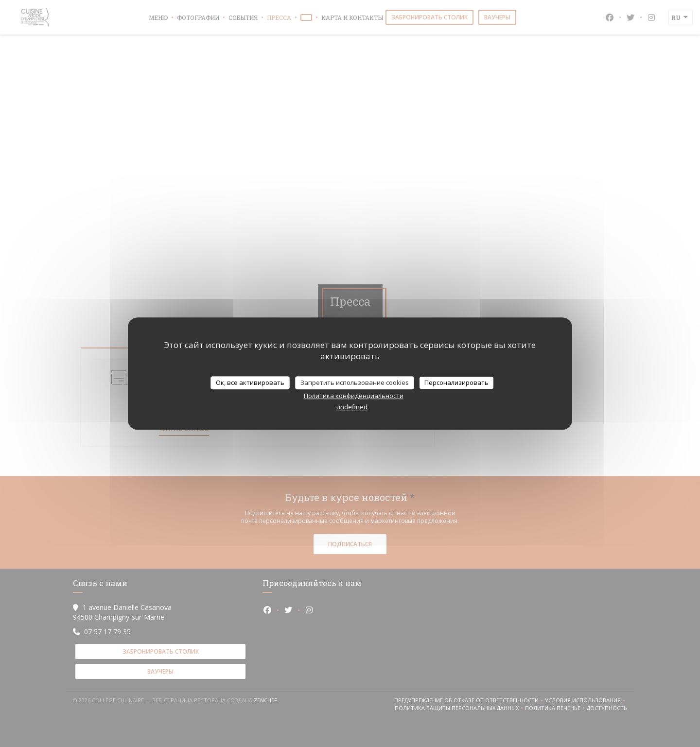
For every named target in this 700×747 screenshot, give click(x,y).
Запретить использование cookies (355, 382)
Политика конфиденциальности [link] (354, 396)
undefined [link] (352, 407)
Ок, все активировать (250, 382)
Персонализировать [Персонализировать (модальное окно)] (456, 382)
